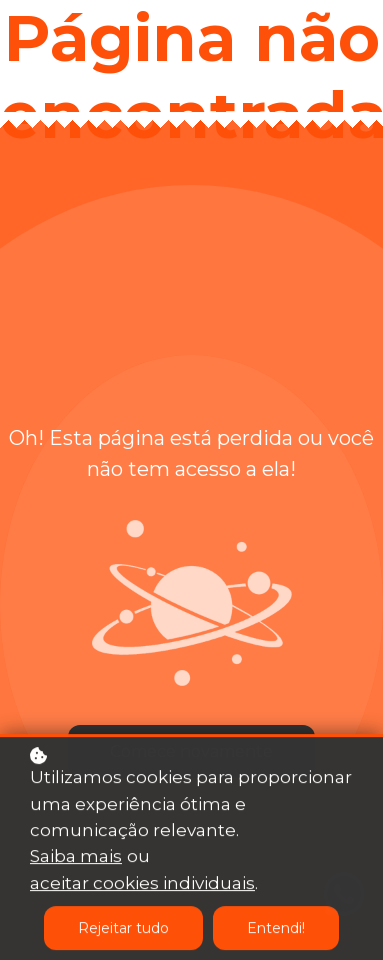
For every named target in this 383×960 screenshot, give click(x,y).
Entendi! (276, 929)
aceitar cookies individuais (142, 884)
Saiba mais (76, 857)
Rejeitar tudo (123, 929)
